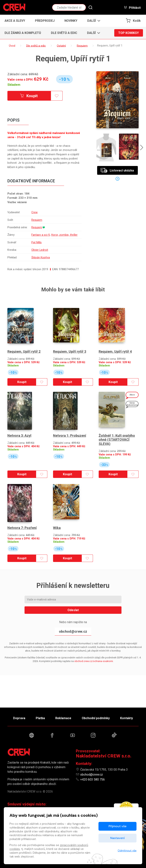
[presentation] (142, 148)
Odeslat (73, 618)
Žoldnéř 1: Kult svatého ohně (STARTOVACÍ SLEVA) (117, 447)
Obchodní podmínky (96, 718)
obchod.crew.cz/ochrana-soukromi (94, 669)
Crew (34, 212)
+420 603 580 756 (92, 779)
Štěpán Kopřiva (41, 265)
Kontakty (127, 718)
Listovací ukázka (117, 170)
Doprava (19, 718)
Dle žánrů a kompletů (23, 33)
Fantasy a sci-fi (41, 239)
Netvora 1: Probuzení (70, 443)
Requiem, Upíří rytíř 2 (24, 359)
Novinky (71, 21)
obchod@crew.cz (73, 639)
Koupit (29, 96)
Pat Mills (36, 250)
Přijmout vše (117, 826)
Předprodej (45, 21)
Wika (57, 536)
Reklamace (63, 718)
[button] (93, 21)
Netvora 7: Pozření (22, 536)
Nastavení (117, 838)
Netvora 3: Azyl (19, 443)
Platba (40, 718)
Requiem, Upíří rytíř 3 (70, 359)
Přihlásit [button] (132, 8)
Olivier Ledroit (40, 258)
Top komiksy (129, 33)
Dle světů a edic (64, 33)
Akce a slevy (15, 21)
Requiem (37, 220)
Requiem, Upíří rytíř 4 (115, 359)
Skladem (14, 85)
